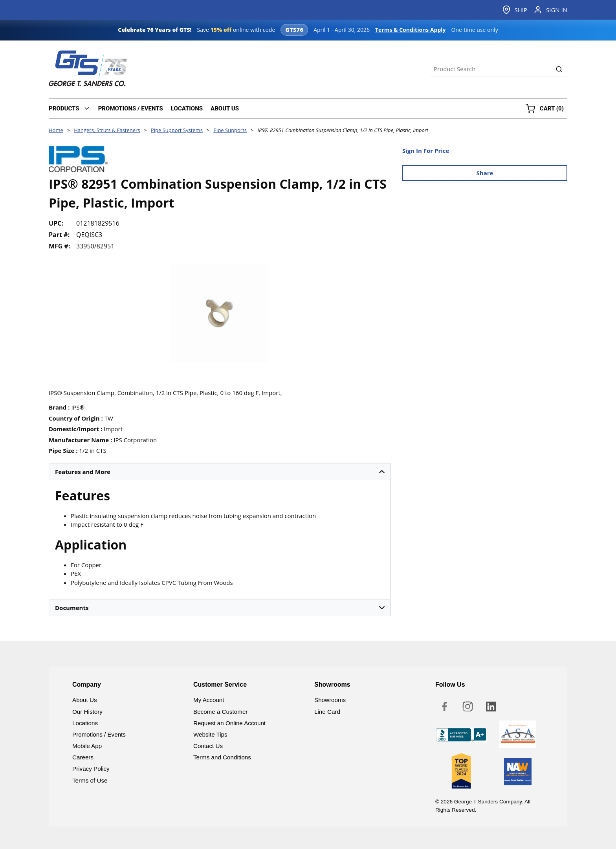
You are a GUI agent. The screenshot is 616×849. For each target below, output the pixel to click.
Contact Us (208, 746)
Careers (83, 757)
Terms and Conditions (222, 757)
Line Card (327, 712)
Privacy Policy (91, 769)
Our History (87, 712)
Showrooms (330, 700)
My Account (209, 700)
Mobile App (87, 746)
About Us (84, 700)
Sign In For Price (426, 151)
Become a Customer (220, 712)
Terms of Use (90, 780)
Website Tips (210, 734)
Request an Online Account (229, 723)
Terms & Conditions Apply (411, 30)
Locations (85, 723)
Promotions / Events (99, 734)
